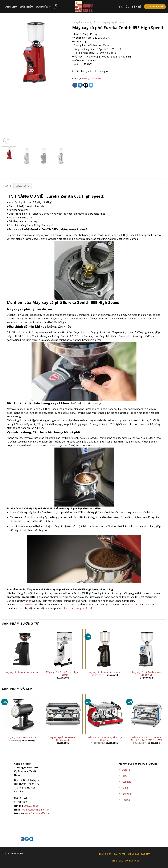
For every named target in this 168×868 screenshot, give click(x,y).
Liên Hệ (137, 7)
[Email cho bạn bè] (86, 85)
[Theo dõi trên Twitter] (27, 839)
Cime (125, 788)
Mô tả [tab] (8, 186)
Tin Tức (124, 7)
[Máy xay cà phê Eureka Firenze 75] (105, 649)
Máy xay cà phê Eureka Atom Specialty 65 (146, 674)
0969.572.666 (31, 806)
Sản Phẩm (43, 7)
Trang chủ (77, 22)
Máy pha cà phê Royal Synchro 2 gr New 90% (105, 739)
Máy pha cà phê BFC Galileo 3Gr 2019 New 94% (63, 739)
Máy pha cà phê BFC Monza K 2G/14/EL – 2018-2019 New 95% (146, 739)
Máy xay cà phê (92, 22)
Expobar (127, 794)
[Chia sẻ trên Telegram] (91, 85)
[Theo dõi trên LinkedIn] (31, 839)
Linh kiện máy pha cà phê (78, 608)
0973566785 (31, 604)
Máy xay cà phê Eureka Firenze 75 (105, 672)
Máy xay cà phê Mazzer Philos (22, 738)
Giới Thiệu (26, 7)
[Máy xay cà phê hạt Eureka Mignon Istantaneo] (63, 649)
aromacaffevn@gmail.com (36, 810)
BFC (125, 776)
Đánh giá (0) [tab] (23, 186)
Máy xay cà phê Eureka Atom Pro (22, 672)
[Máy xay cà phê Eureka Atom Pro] (22, 649)
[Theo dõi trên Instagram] (23, 839)
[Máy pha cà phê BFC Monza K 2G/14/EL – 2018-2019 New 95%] (147, 714)
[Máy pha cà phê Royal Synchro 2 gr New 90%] (105, 714)
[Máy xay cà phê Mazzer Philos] (22, 714)
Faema (126, 800)
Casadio (127, 782)
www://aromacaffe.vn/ (37, 813)
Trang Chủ (10, 7)
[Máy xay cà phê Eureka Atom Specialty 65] (147, 649)
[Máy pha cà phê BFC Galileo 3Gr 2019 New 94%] (63, 714)
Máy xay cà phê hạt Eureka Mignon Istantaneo (63, 674)
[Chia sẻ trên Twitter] (80, 85)
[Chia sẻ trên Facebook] (75, 85)
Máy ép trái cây (133, 604)
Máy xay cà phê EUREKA (114, 22)
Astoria (126, 770)
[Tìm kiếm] (56, 7)
